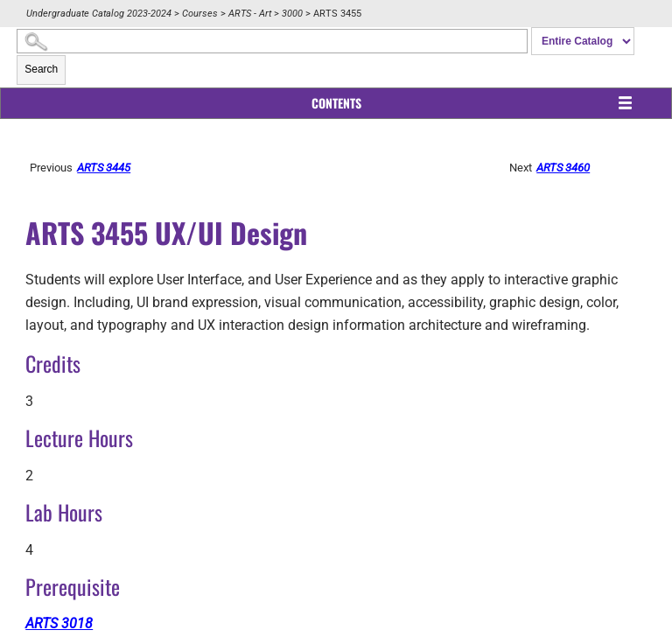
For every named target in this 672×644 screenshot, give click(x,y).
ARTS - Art (250, 14)
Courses (200, 14)
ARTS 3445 (104, 168)
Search (41, 69)
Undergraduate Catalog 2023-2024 (99, 14)
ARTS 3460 (563, 168)
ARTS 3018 (59, 623)
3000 (292, 14)
